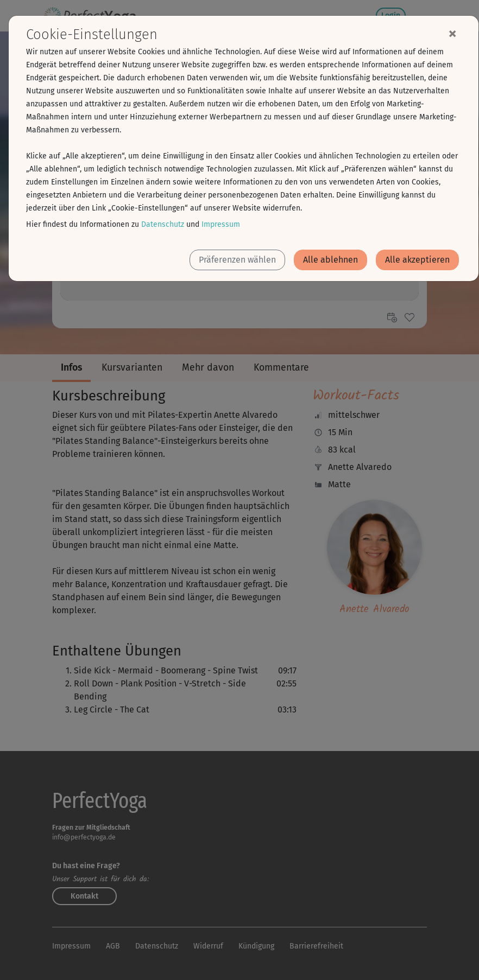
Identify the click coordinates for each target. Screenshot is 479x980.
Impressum (221, 224)
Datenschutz (163, 224)
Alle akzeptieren (417, 260)
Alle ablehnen (330, 260)
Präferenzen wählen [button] (237, 260)
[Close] (452, 33)
